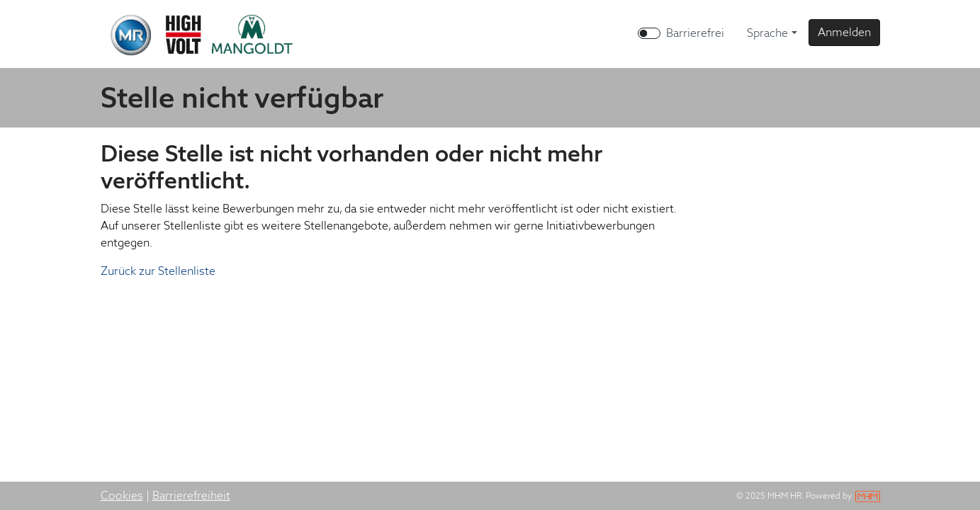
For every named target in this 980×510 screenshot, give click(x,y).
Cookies (122, 495)
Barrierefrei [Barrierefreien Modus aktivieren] (695, 33)
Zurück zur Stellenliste (158, 271)
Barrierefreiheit (191, 495)
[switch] (649, 33)
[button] (844, 33)
